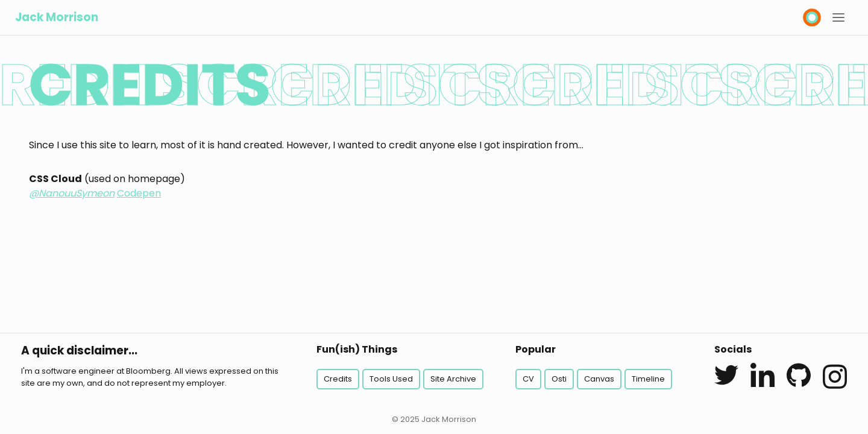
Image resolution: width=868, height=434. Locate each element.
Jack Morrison (57, 17)
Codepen (139, 193)
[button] (838, 17)
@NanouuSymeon (72, 193)
